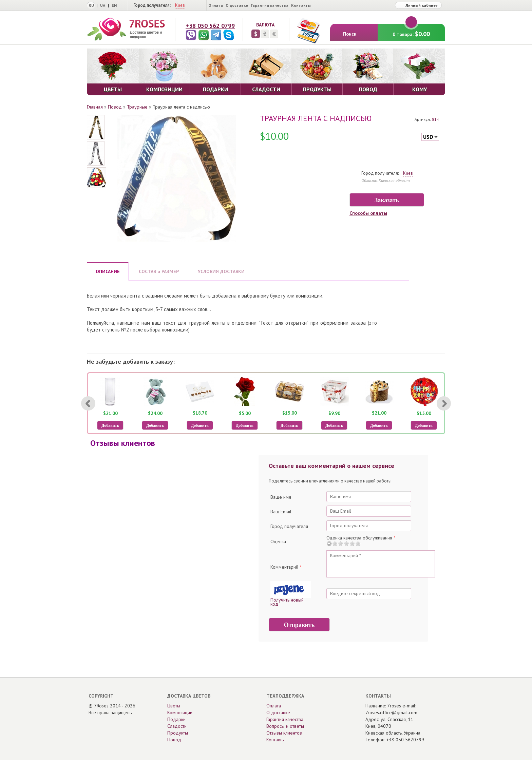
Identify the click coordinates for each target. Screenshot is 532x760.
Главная (95, 107)
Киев (180, 5)
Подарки (176, 719)
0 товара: (411, 31)
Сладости (177, 726)
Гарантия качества (270, 5)
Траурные (138, 107)
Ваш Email (281, 512)
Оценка (278, 541)
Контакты (301, 5)
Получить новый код (287, 602)
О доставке (237, 5)
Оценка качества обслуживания (361, 538)
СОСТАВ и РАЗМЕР (159, 271)
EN (114, 5)
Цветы (174, 706)
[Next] (444, 403)
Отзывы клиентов (284, 733)
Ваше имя (281, 497)
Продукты (178, 733)
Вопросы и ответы (285, 726)
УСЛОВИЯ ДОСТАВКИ (221, 271)
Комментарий (286, 567)
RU (91, 5)
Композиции (180, 712)
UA (103, 5)
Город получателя (289, 526)
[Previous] (88, 403)
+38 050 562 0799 (210, 26)
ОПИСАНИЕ (108, 271)
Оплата (216, 5)
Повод (115, 107)
